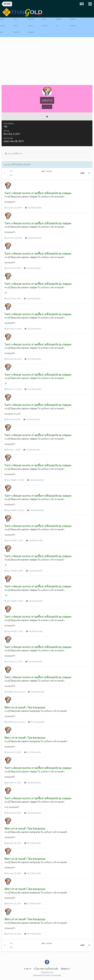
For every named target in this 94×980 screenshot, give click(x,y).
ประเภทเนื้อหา (14, 154)
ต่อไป (82, 173)
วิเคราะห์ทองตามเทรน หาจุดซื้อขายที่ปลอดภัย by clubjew (38, 193)
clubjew (34, 197)
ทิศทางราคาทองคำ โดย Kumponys (25, 707)
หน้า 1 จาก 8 (47, 171)
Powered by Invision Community (47, 975)
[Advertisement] (39, 62)
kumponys (35, 711)
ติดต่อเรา (66, 969)
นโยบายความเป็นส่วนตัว (46, 969)
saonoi (25, 197)
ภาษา (28, 969)
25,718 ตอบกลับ (36, 722)
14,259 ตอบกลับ (33, 208)
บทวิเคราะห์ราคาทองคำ (53, 197)
